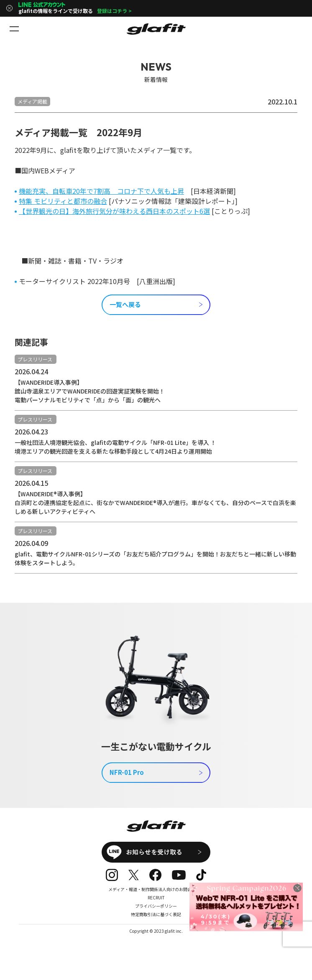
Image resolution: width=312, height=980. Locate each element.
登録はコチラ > (114, 11)
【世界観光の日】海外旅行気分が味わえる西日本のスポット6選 (114, 211)
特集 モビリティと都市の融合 (63, 201)
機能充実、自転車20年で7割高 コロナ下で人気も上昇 (101, 191)
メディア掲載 (32, 101)
